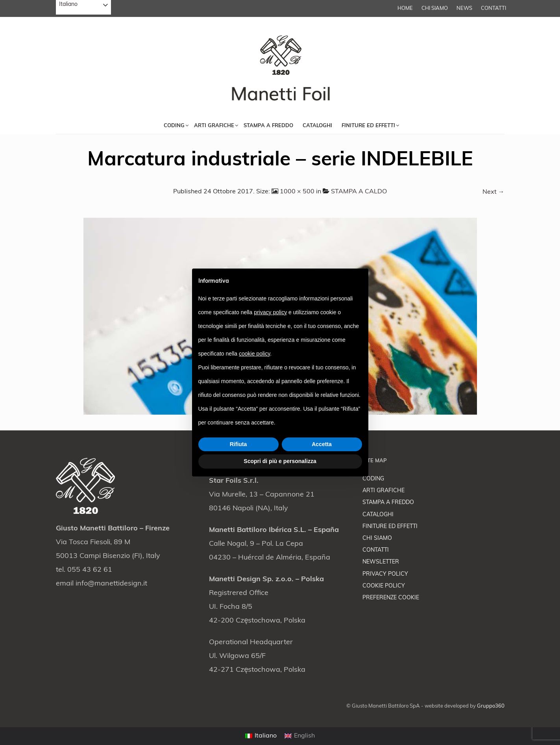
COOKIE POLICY (384, 586)
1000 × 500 (297, 192)
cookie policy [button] (254, 354)
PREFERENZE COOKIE (391, 598)
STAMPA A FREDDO (388, 503)
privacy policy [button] (270, 312)
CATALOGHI (378, 515)
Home (405, 8)
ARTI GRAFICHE (383, 491)
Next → (493, 192)
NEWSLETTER (381, 562)
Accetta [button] (322, 444)
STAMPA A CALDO (359, 192)
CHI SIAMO (435, 8)
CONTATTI (493, 8)
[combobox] (83, 7)
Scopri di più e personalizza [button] (280, 461)
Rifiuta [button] (238, 444)
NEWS (464, 8)
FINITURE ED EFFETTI (390, 527)
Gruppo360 (491, 706)
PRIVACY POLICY (385, 574)
